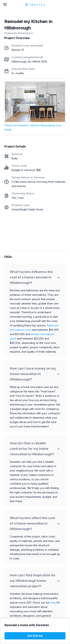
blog (53, 603)
